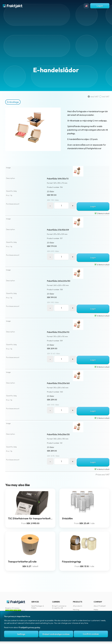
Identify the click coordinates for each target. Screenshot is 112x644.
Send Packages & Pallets (38, 607)
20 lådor (51, 191)
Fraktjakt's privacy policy (30, 627)
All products (78, 606)
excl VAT (94, 97)
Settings (21, 634)
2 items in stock (102, 418)
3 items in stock (102, 213)
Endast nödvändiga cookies (56, 634)
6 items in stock (102, 265)
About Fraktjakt (100, 606)
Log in (100, 6)
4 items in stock (102, 316)
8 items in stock (102, 367)
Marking (76, 610)
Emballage (13, 102)
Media (96, 610)
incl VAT (104, 97)
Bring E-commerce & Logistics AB (59, 607)
